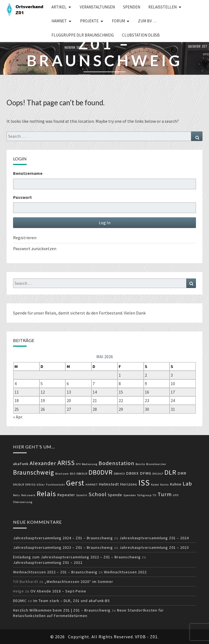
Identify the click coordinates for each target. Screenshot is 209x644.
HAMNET (59, 21)
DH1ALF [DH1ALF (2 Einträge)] (158, 474)
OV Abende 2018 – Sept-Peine (58, 591)
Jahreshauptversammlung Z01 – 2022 (48, 562)
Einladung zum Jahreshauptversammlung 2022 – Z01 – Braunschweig (77, 557)
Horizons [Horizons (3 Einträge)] (129, 484)
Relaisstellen (162, 7)
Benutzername (28, 173)
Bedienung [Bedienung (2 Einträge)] (90, 464)
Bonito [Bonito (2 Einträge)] (140, 464)
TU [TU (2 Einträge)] (155, 495)
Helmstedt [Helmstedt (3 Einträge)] (109, 484)
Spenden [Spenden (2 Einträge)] (130, 495)
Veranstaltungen (97, 7)
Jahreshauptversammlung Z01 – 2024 (154, 538)
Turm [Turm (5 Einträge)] (165, 494)
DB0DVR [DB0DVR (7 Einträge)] (101, 472)
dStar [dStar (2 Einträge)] (41, 485)
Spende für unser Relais (35, 313)
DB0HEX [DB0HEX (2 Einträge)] (119, 474)
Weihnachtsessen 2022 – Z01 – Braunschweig (55, 572)
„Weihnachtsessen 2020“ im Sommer (79, 582)
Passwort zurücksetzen (35, 248)
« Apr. (18, 417)
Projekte (89, 21)
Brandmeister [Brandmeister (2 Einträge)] (156, 464)
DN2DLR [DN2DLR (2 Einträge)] (19, 485)
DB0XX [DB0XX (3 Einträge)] (132, 473)
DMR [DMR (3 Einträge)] (182, 473)
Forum (118, 21)
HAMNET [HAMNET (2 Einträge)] (92, 485)
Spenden (132, 7)
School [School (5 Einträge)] (98, 494)
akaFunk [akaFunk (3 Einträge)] (21, 464)
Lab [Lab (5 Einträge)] (187, 484)
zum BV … (147, 21)
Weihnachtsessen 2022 (125, 572)
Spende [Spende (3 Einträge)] (115, 495)
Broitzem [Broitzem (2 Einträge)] (62, 474)
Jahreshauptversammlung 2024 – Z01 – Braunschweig (63, 538)
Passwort (22, 197)
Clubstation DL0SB (141, 35)
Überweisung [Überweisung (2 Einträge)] (23, 502)
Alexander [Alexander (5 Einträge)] (43, 463)
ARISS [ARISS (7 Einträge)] (66, 463)
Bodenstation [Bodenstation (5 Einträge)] (116, 463)
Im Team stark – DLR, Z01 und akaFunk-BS (72, 601)
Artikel (59, 7)
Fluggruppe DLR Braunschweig (83, 35)
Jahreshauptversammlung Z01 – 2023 (154, 547)
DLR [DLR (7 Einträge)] (170, 472)
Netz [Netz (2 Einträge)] (17, 495)
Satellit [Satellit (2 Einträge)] (82, 495)
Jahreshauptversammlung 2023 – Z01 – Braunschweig (63, 547)
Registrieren (25, 238)
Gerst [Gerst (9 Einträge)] (75, 483)
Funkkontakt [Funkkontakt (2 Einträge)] (56, 485)
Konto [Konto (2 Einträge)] (165, 485)
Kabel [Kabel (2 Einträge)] (155, 485)
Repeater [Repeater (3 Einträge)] (66, 495)
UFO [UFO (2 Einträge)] (176, 495)
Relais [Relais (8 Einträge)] (46, 494)
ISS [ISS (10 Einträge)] (144, 483)
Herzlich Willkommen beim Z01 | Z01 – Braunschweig (62, 610)
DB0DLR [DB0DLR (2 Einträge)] (82, 474)
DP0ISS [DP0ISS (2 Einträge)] (30, 485)
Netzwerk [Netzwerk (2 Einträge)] (28, 495)
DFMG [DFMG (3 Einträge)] (146, 473)
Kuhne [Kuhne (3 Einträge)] (176, 484)
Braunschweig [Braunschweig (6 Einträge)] (34, 472)
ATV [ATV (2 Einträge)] (78, 464)
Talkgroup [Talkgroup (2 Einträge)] (144, 495)
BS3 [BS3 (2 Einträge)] (73, 474)
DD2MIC (20, 601)
